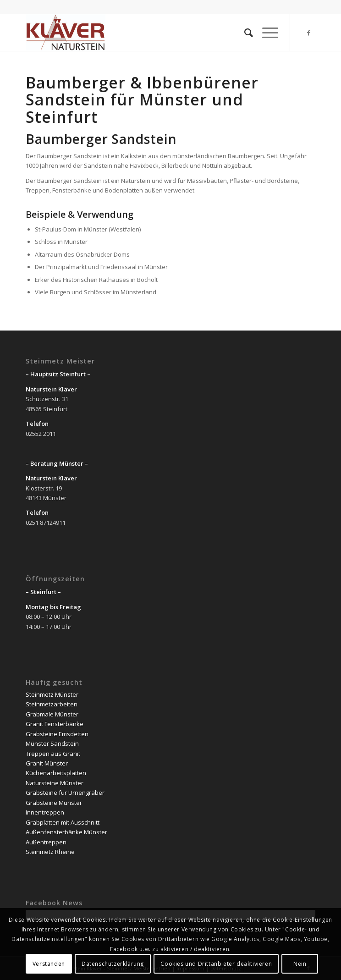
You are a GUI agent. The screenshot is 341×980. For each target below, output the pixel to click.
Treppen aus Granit (53, 754)
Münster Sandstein (52, 743)
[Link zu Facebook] (308, 33)
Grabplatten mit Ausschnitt (63, 822)
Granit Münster (47, 763)
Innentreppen (45, 812)
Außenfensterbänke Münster (66, 832)
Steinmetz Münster (52, 694)
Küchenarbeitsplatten (56, 773)
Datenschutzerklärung (113, 964)
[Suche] (244, 33)
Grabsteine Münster (54, 803)
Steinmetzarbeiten (52, 704)
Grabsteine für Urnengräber (65, 793)
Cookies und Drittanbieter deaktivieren (216, 964)
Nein (300, 964)
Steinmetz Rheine (50, 852)
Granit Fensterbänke (55, 724)
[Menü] (266, 33)
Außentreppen (46, 842)
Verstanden (49, 964)
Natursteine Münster (55, 783)
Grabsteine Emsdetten (57, 734)
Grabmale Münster (52, 714)
